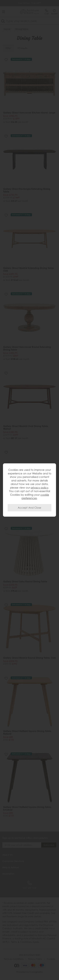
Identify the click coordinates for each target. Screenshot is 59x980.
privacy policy (39, 488)
